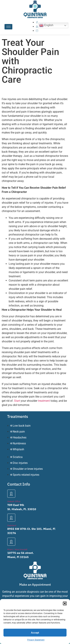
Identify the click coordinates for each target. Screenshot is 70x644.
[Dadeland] (11, 518)
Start (17, 401)
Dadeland (12, 525)
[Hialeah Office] (11, 494)
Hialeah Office (14, 501)
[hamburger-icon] (8, 27)
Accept (35, 633)
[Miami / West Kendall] (11, 542)
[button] (65, 603)
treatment (44, 401)
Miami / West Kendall (17, 549)
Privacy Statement (36, 640)
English (46, 25)
